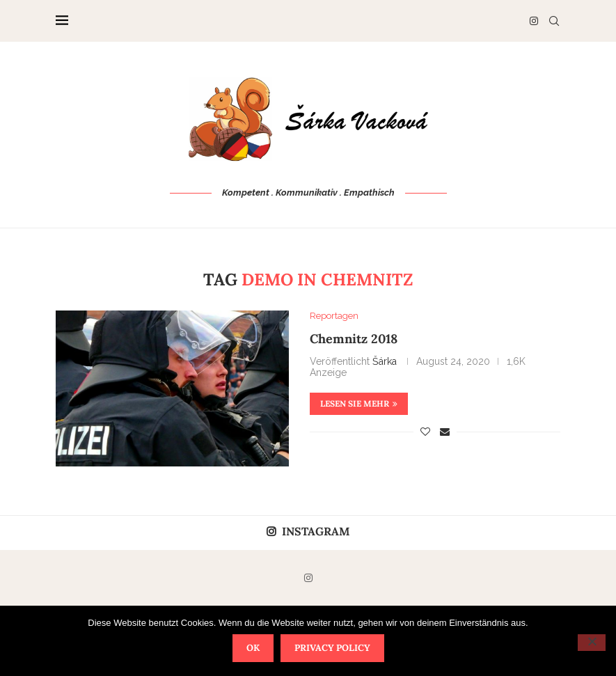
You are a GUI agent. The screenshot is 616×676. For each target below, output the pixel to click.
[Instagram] (534, 21)
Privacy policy (332, 648)
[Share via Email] (445, 432)
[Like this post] (425, 432)
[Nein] (592, 643)
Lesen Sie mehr (359, 403)
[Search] (554, 21)
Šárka (385, 361)
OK (253, 648)
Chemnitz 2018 (354, 339)
